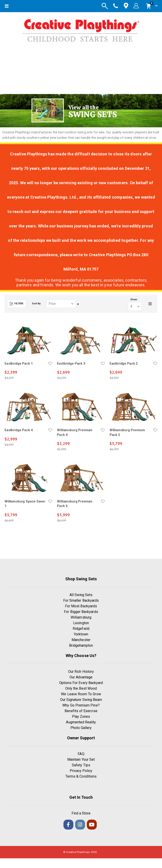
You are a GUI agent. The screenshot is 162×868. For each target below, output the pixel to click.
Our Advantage (81, 677)
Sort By (36, 304)
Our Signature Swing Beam (81, 700)
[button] (50, 363)
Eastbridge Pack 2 (124, 363)
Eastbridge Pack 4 (19, 430)
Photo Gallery (81, 728)
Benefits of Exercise (81, 711)
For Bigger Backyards (81, 612)
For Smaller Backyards (81, 600)
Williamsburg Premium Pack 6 (75, 504)
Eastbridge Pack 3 (71, 363)
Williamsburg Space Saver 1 (25, 504)
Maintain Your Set (81, 759)
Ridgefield (81, 629)
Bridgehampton (81, 645)
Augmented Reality (81, 722)
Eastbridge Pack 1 (19, 363)
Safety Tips (81, 765)
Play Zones (81, 717)
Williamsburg (81, 617)
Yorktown (81, 634)
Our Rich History (81, 672)
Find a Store (81, 813)
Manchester (81, 640)
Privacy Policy (81, 771)
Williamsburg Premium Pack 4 (75, 432)
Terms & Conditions (81, 776)
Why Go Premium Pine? (81, 705)
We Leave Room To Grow (81, 694)
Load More (81, 543)
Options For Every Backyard (81, 683)
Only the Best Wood (81, 688)
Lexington (81, 623)
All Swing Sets (81, 595)
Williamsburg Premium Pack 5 (127, 432)
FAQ (81, 754)
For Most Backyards (81, 606)
